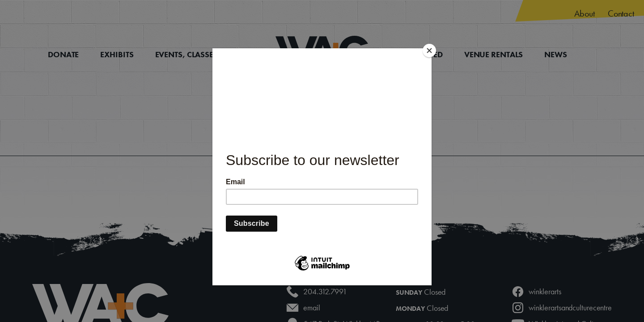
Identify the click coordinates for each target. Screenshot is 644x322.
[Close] (429, 51)
